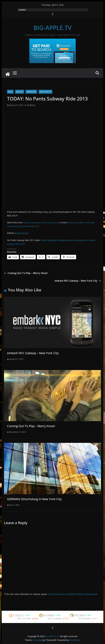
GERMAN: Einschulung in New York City (34, 499)
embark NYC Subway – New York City (78, 281)
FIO (81, 619)
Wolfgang (31, 105)
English (20, 92)
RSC (21, 619)
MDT (51, 619)
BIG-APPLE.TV (52, 28)
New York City (45, 92)
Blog (10, 92)
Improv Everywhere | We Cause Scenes (41, 223)
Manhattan (31, 92)
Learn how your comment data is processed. (73, 594)
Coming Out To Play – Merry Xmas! (26, 273)
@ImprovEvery (22, 233)
